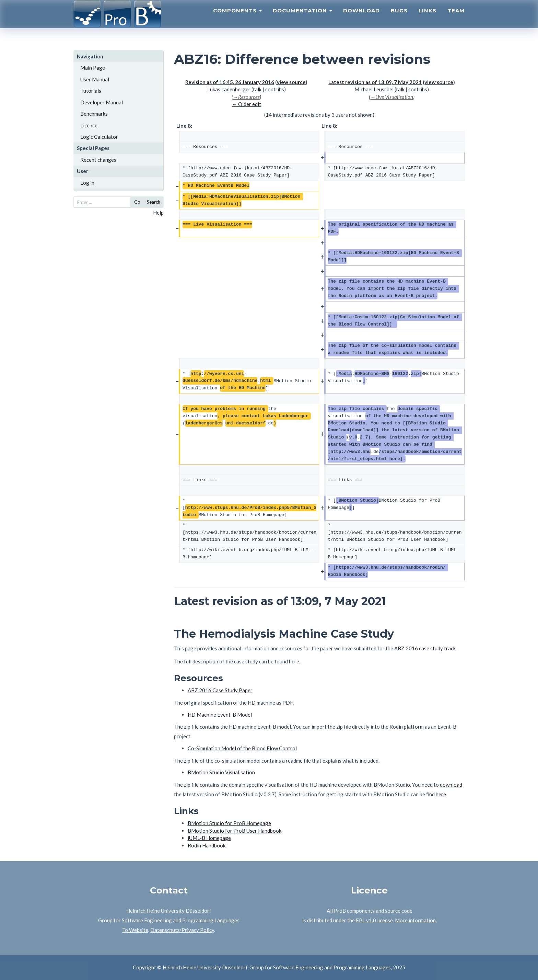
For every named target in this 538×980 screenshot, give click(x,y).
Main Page (93, 68)
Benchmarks (94, 114)
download (451, 785)
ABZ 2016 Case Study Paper (220, 690)
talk (257, 89)
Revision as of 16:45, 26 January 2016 (230, 82)
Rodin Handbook (207, 845)
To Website (135, 930)
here (294, 661)
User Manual (95, 79)
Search (154, 202)
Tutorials (91, 91)
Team (456, 19)
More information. (416, 920)
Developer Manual (102, 102)
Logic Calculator (99, 137)
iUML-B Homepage (209, 838)
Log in (87, 183)
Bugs (399, 19)
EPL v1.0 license (374, 920)
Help (158, 213)
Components (237, 19)
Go (137, 202)
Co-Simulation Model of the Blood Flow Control (242, 748)
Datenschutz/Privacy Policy (182, 930)
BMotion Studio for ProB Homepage (229, 823)
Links (428, 19)
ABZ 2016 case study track (425, 648)
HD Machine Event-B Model (220, 715)
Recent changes (98, 160)
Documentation (302, 19)
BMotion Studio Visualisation (221, 772)
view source (291, 82)
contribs (275, 89)
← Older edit (247, 104)
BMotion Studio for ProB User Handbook (235, 831)
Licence (89, 125)
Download (361, 19)
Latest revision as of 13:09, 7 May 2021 (375, 82)
